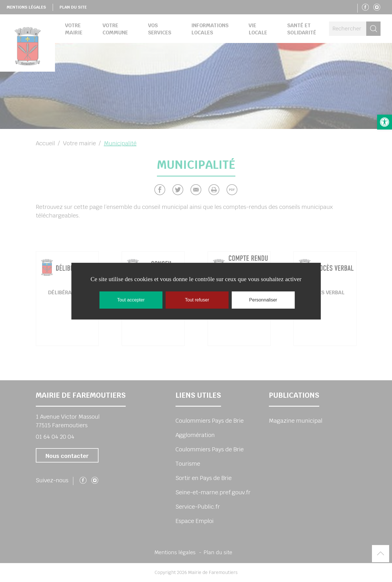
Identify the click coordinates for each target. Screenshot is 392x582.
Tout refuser (197, 300)
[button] (385, 122)
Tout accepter (131, 300)
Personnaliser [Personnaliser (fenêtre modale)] (263, 300)
